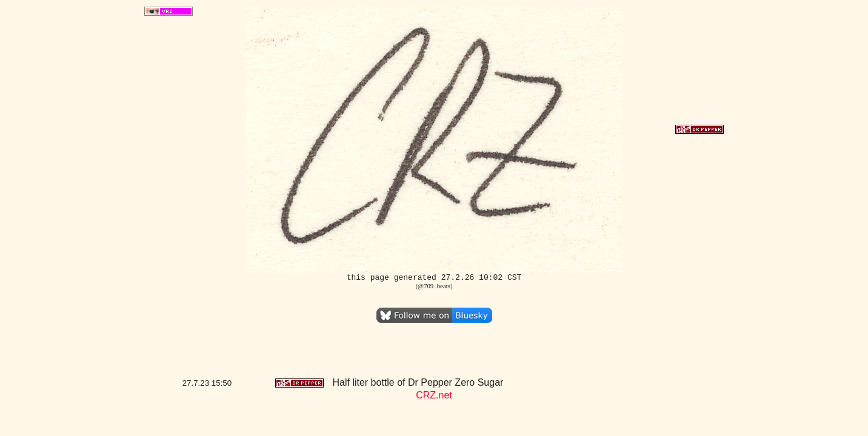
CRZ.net (434, 395)
